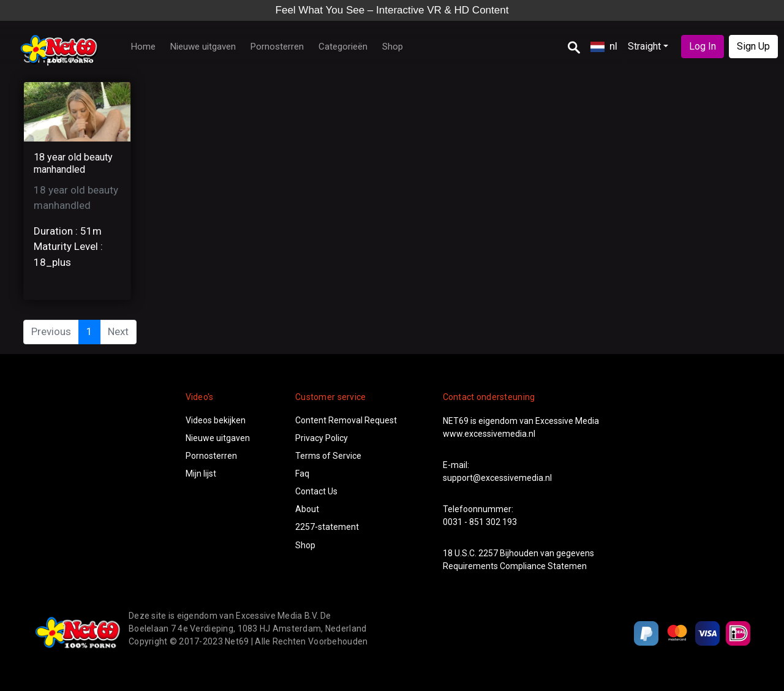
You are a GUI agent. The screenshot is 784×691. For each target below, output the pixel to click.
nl (604, 46)
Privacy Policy (322, 438)
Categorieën (343, 47)
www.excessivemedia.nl (489, 434)
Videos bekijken (216, 420)
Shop (393, 47)
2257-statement (327, 527)
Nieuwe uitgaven (203, 47)
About (307, 509)
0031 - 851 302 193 (480, 522)
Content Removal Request (346, 420)
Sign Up (753, 46)
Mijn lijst (201, 474)
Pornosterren (277, 47)
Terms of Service (328, 456)
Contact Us (316, 491)
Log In (703, 46)
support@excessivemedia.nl (497, 478)
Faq (302, 474)
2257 (488, 553)
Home (143, 47)
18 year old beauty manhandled (73, 163)
